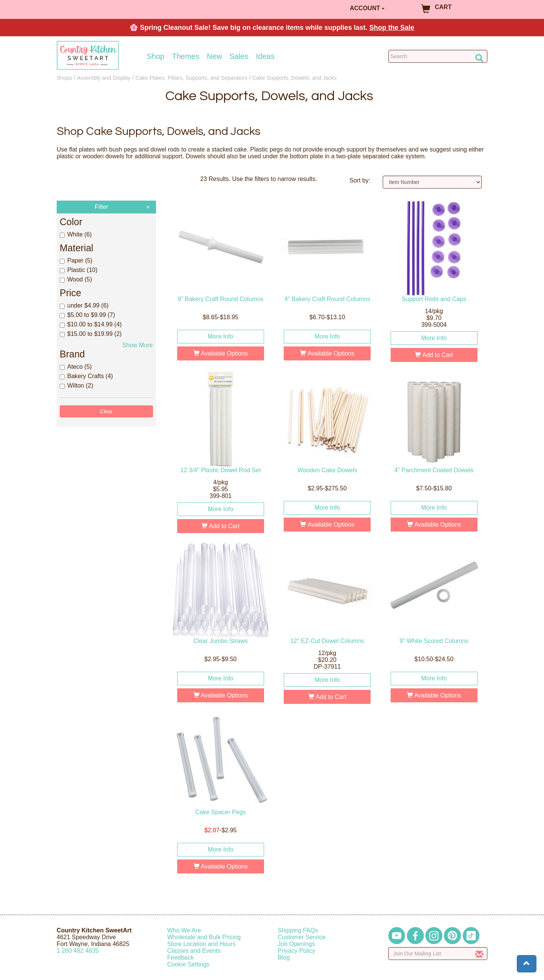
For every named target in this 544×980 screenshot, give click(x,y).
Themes (185, 56)
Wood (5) (76, 279)
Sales (239, 56)
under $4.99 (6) (84, 305)
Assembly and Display (104, 78)
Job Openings (296, 944)
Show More (138, 345)
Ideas (265, 56)
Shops (64, 78)
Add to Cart (434, 355)
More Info (221, 336)
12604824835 (78, 951)
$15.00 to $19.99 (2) (91, 334)
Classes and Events (194, 951)
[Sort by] (432, 182)
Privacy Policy (297, 951)
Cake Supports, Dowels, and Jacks (294, 78)
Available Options (221, 353)
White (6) (76, 234)
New (214, 56)
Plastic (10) (79, 270)
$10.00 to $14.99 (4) (91, 324)
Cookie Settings (189, 964)
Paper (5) (76, 260)
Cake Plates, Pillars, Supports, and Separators (191, 78)
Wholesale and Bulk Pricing (204, 937)
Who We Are (184, 930)
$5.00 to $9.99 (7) (87, 315)
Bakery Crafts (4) (86, 376)
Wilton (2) (76, 386)
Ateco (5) (76, 367)
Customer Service (302, 937)
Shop (156, 56)
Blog (284, 958)
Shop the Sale (392, 28)
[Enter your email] (438, 954)
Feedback (181, 958)
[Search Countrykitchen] (438, 56)
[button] (527, 964)
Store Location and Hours (202, 944)
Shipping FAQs (298, 930)
